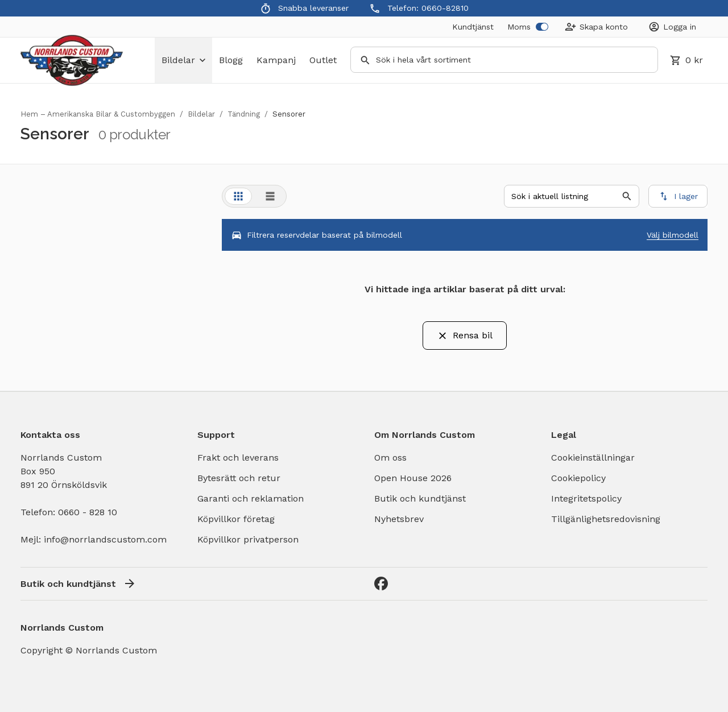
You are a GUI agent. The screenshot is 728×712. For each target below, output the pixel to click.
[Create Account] (596, 27)
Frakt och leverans (238, 458)
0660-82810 (445, 8)
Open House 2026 (413, 478)
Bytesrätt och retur (239, 478)
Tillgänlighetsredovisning (606, 519)
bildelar (183, 60)
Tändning (244, 114)
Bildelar (201, 114)
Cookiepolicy (578, 478)
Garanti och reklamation (251, 498)
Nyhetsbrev (399, 519)
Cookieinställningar (593, 458)
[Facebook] (381, 583)
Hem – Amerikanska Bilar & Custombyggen (98, 114)
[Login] (672, 27)
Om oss (390, 458)
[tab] (238, 196)
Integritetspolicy (586, 498)
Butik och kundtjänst (420, 498)
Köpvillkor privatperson (248, 539)
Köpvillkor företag (236, 519)
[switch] (542, 27)
